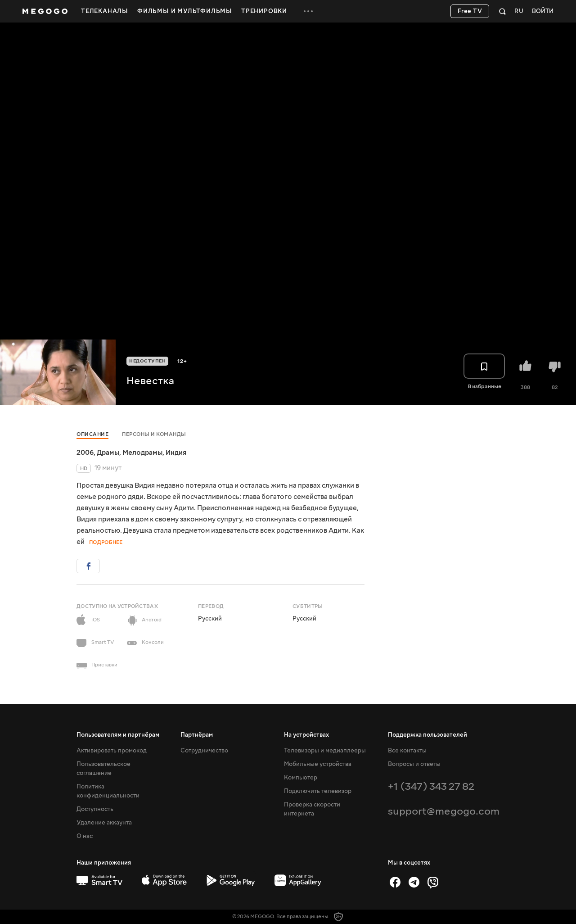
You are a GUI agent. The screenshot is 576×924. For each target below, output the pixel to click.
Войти (543, 11)
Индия (176, 453)
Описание (92, 434)
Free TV (470, 11)
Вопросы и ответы (414, 764)
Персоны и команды (154, 434)
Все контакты (407, 751)
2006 (85, 453)
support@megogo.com (444, 811)
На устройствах (306, 735)
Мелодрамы (142, 453)
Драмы (108, 453)
